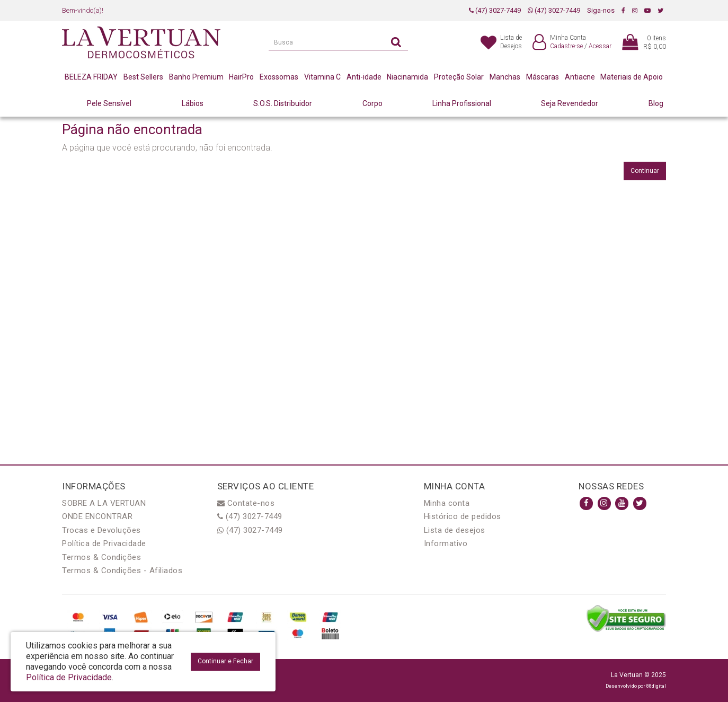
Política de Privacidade (104, 543)
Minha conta (447, 503)
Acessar (600, 46)
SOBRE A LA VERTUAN (104, 503)
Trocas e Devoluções (101, 530)
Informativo (446, 543)
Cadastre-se (566, 46)
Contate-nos (246, 503)
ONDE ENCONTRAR (97, 516)
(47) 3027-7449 (495, 10)
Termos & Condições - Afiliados (122, 571)
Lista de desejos (455, 530)
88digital (656, 686)
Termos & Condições (101, 557)
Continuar (645, 171)
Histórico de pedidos (463, 516)
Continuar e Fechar (225, 661)
